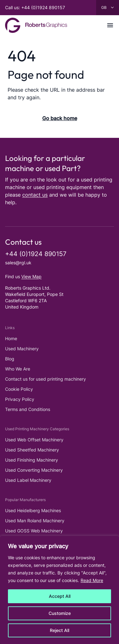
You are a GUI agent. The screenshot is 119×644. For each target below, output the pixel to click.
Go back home (60, 118)
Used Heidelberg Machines (33, 510)
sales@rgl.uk (18, 263)
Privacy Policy (20, 399)
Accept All (60, 596)
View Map (31, 276)
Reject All (60, 630)
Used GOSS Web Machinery (34, 531)
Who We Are (18, 369)
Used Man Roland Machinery (35, 521)
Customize (60, 613)
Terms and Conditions (28, 409)
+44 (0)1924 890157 (36, 254)
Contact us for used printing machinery (46, 379)
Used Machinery (22, 349)
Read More (92, 580)
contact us (35, 195)
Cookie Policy (19, 389)
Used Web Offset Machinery (34, 440)
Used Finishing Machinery (32, 460)
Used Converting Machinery (34, 470)
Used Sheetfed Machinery (32, 450)
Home (11, 338)
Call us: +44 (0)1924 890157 (35, 7)
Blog (10, 359)
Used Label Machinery (28, 480)
